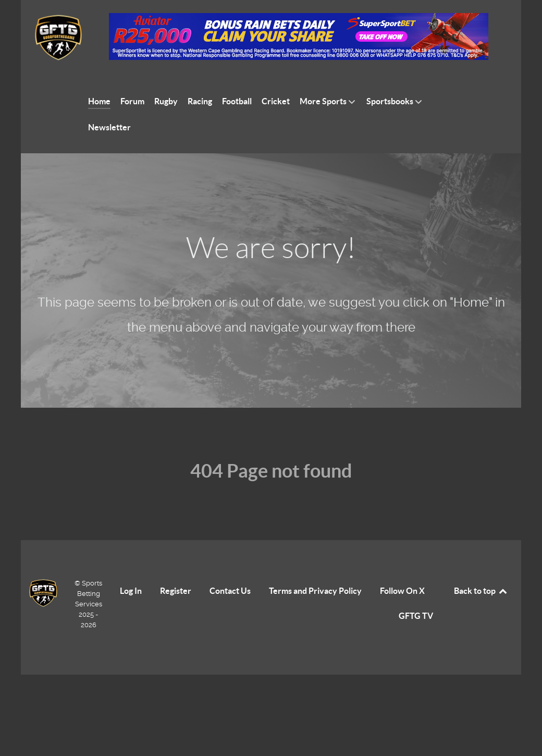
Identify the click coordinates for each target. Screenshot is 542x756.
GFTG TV (416, 616)
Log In (131, 591)
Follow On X (402, 591)
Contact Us (230, 591)
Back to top (481, 591)
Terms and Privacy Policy (315, 591)
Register (176, 591)
